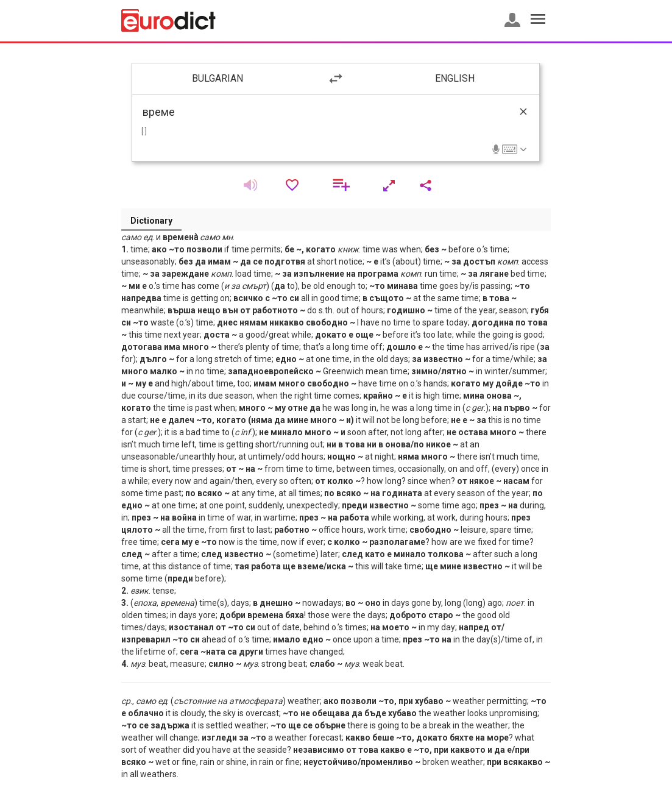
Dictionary (151, 221)
